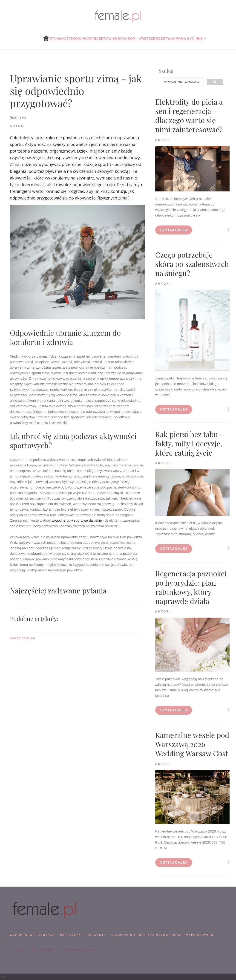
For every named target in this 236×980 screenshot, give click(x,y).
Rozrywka (166, 38)
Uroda (121, 38)
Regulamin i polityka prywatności (147, 935)
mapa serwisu (200, 935)
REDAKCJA (96, 935)
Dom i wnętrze (141, 38)
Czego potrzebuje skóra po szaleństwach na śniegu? (192, 264)
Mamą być (185, 38)
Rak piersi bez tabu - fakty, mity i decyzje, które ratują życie (189, 443)
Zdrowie (107, 38)
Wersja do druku (22, 638)
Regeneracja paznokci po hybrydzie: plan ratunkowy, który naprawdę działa (191, 587)
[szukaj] (182, 82)
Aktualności (60, 38)
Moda (77, 38)
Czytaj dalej (174, 230)
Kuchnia (91, 38)
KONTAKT (46, 935)
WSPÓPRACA (21, 935)
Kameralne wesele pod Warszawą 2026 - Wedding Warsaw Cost (192, 744)
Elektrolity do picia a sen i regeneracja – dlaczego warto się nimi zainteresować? (189, 115)
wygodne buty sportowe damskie (77, 520)
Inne (199, 38)
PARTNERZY (71, 935)
